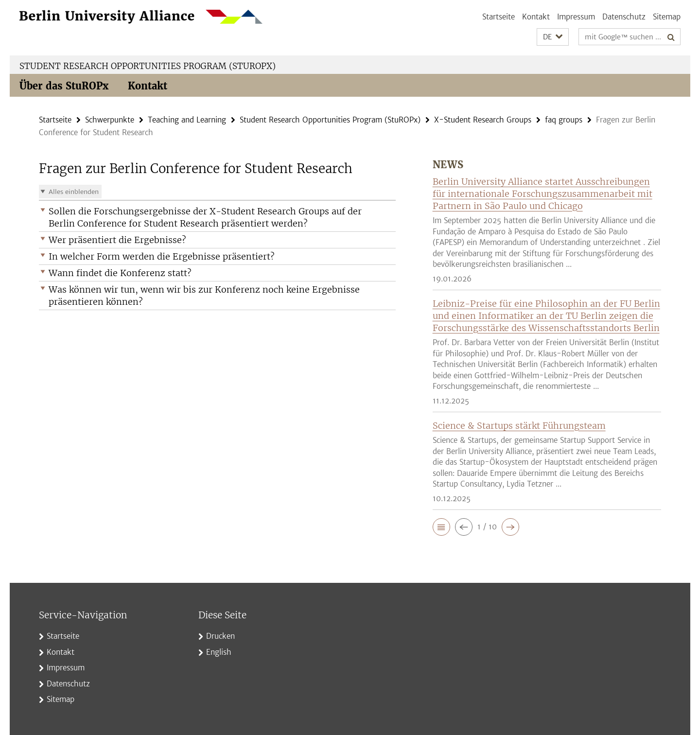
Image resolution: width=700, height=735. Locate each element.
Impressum (576, 17)
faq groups (564, 120)
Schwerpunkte (110, 120)
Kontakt (536, 17)
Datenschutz (624, 17)
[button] (553, 37)
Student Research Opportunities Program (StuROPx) (148, 66)
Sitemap (667, 17)
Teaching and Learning (187, 120)
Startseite (499, 17)
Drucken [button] (220, 636)
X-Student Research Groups (483, 120)
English (219, 652)
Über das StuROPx (64, 86)
